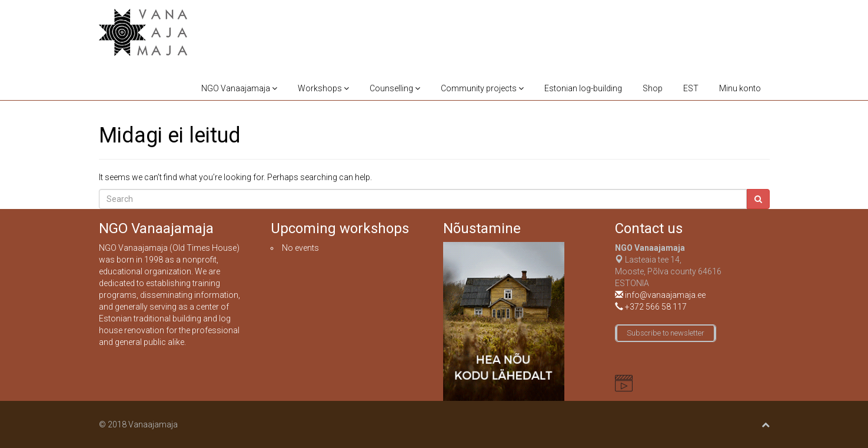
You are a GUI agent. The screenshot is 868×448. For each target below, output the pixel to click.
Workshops (323, 88)
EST (691, 88)
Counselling (395, 88)
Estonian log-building (583, 88)
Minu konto (740, 88)
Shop (653, 88)
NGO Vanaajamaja (239, 88)
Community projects (482, 88)
